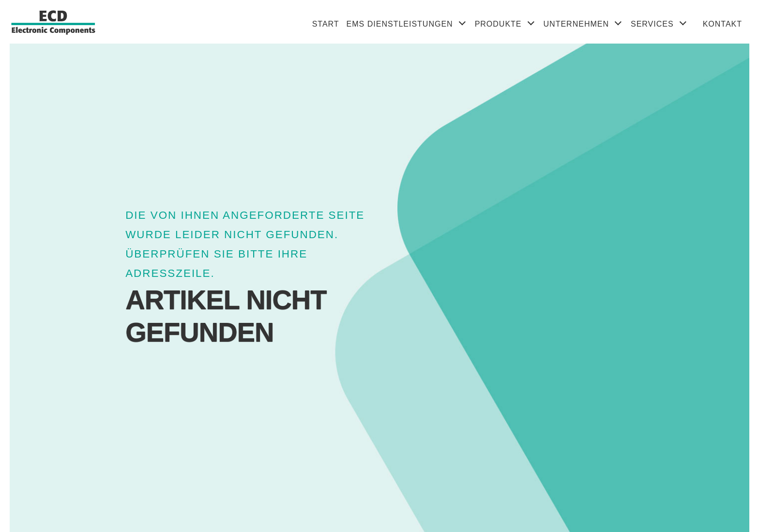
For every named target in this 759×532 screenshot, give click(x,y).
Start (326, 24)
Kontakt (722, 24)
